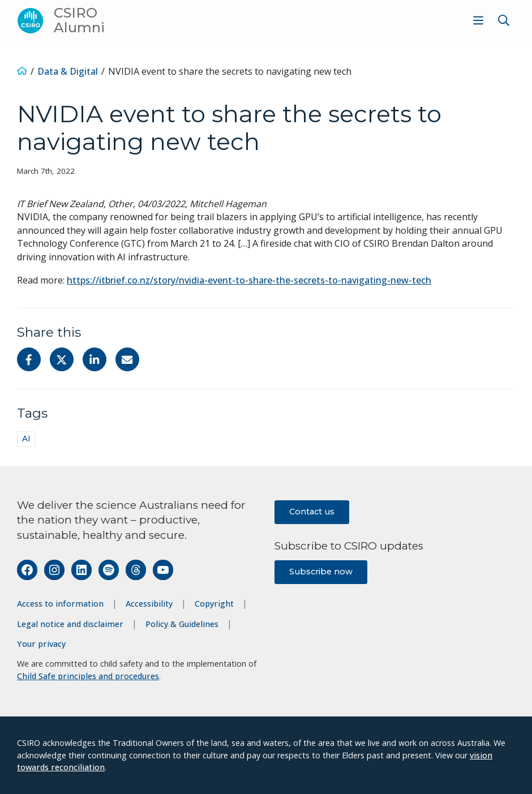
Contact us (312, 512)
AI (26, 439)
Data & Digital (68, 71)
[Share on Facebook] (29, 359)
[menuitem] (477, 20)
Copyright (214, 604)
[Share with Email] (127, 359)
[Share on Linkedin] (95, 359)
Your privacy (41, 644)
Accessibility (149, 604)
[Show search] (504, 20)
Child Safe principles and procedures (88, 676)
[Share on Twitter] (62, 359)
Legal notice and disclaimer (70, 624)
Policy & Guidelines (182, 624)
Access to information (60, 604)
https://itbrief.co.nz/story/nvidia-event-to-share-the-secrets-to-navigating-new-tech (249, 280)
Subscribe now (321, 572)
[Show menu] (478, 20)
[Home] (22, 71)
